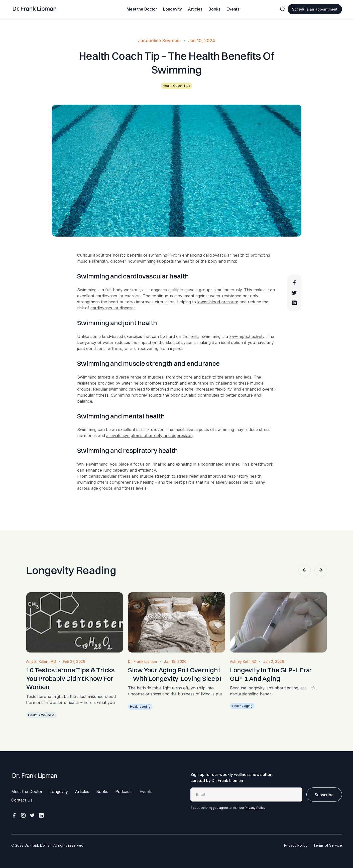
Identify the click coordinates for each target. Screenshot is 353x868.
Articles (195, 9)
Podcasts (124, 791)
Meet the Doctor (142, 9)
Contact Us (22, 800)
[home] (35, 9)
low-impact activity (247, 336)
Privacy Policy (255, 808)
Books (214, 9)
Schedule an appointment (315, 9)
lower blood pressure (218, 302)
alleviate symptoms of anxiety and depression (149, 436)
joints (195, 336)
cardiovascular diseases (113, 308)
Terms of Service (328, 845)
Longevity (172, 9)
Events (233, 9)
